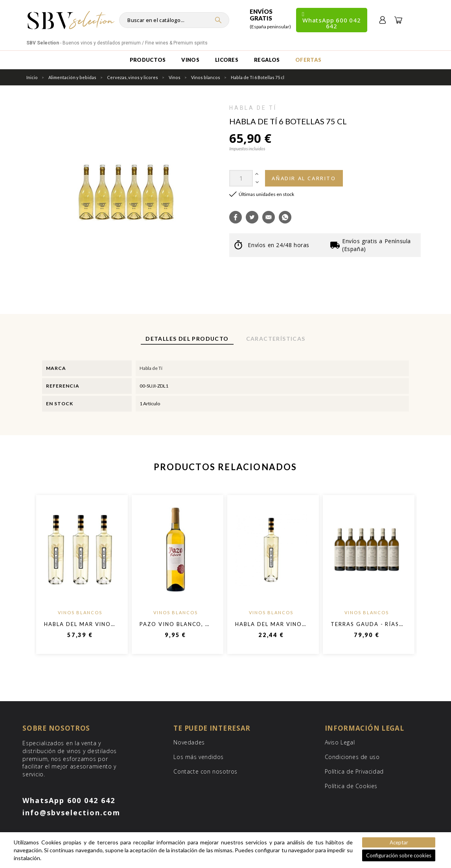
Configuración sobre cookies (399, 855)
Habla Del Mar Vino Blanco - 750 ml (296, 624)
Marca (56, 368)
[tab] (187, 339)
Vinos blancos (80, 612)
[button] (236, 217)
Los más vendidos (199, 757)
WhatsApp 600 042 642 (69, 800)
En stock (60, 404)
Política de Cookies (351, 786)
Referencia (63, 386)
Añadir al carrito (304, 178)
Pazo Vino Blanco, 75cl (180, 624)
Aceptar (399, 842)
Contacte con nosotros (205, 771)
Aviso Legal (340, 742)
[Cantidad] (241, 178)
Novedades (189, 742)
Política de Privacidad (354, 771)
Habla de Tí (253, 108)
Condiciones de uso (352, 757)
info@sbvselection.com (71, 813)
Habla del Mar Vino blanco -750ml (103, 624)
